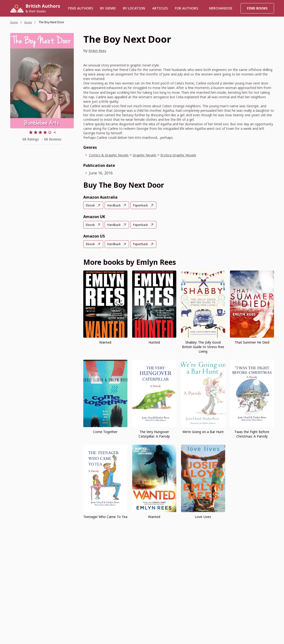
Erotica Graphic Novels (189, 155)
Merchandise (221, 8)
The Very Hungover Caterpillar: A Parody (154, 434)
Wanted (105, 342)
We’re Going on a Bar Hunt (203, 431)
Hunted (154, 342)
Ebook (91, 205)
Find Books (257, 8)
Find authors (81, 8)
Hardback (115, 205)
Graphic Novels (151, 155)
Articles (160, 8)
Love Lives (203, 516)
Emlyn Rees (99, 51)
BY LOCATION (134, 8)
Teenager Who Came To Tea (105, 516)
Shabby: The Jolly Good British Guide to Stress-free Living (203, 346)
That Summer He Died (252, 342)
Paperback (143, 205)
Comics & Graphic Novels (111, 155)
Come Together (105, 431)
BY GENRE (108, 8)
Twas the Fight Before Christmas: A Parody (252, 434)
